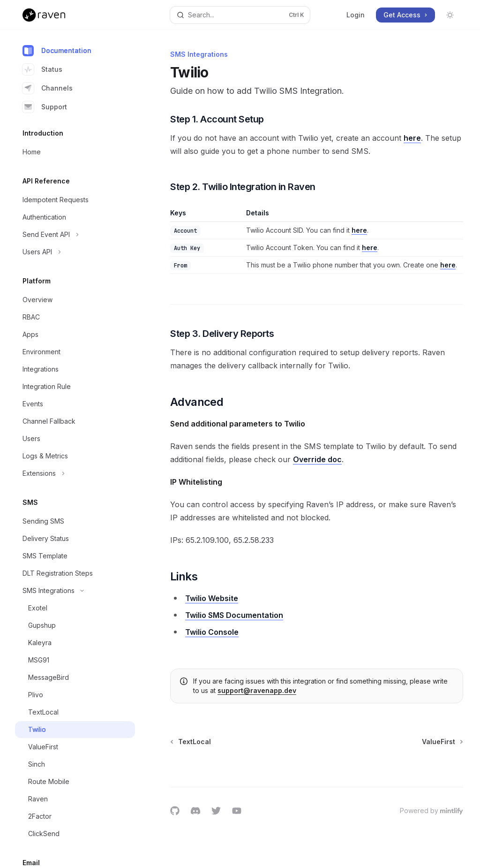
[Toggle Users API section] (75, 252)
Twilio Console (212, 632)
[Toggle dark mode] (450, 15)
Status (42, 69)
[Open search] (240, 15)
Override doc (317, 459)
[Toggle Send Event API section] (75, 235)
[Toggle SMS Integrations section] (75, 591)
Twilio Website (212, 598)
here (412, 138)
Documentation (57, 51)
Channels (48, 88)
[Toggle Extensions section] (75, 473)
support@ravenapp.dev (257, 690)
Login (356, 15)
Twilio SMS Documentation (234, 615)
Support (45, 107)
